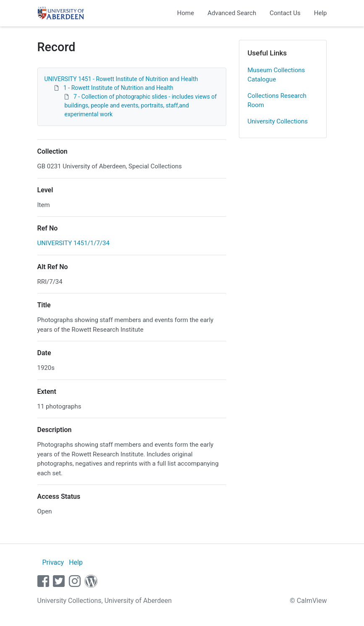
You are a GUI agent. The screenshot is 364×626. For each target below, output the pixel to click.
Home (186, 13)
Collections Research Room (277, 101)
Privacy (53, 562)
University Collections (278, 121)
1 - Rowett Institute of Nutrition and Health (118, 88)
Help (321, 13)
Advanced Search (232, 13)
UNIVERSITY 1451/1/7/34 (73, 243)
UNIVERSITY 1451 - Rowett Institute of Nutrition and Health (121, 79)
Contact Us (285, 13)
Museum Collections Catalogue (276, 75)
